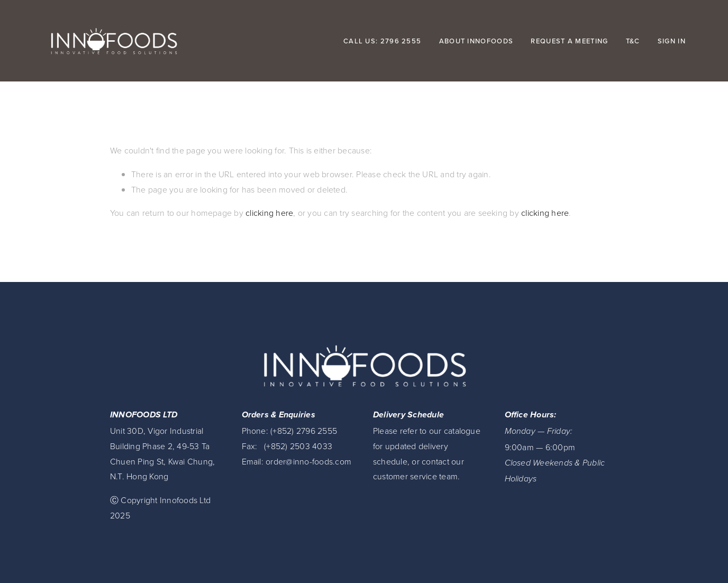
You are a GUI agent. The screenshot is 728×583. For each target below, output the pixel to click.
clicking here (269, 213)
